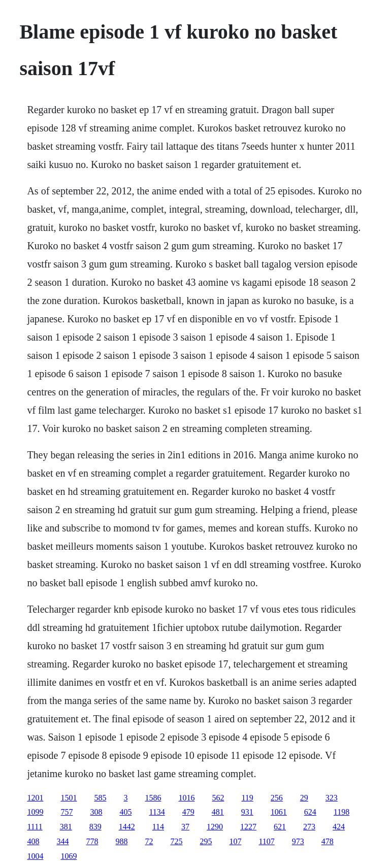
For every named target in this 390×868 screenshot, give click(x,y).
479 (188, 812)
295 (206, 841)
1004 (35, 856)
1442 (127, 827)
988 (121, 841)
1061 (279, 812)
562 (218, 798)
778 (92, 841)
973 (298, 841)
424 (339, 827)
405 (125, 812)
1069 (69, 856)
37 (185, 827)
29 (304, 798)
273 (309, 827)
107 (235, 841)
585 (100, 798)
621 (280, 827)
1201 (35, 798)
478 (328, 841)
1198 (342, 812)
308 (96, 812)
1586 (153, 798)
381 (66, 827)
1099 (35, 812)
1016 (186, 798)
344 (62, 841)
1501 (69, 798)
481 (218, 812)
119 (247, 798)
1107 (266, 841)
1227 (248, 827)
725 (176, 841)
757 (67, 812)
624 (310, 812)
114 (158, 827)
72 (149, 841)
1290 (215, 827)
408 (33, 841)
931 (247, 812)
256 (277, 798)
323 (332, 798)
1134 (157, 812)
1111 (35, 827)
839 (95, 827)
